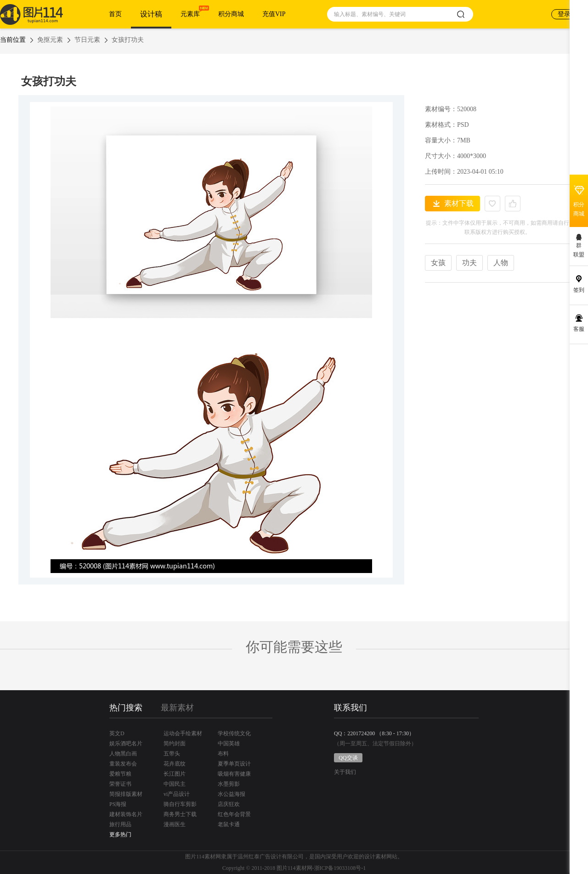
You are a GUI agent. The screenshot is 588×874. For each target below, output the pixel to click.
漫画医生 (175, 824)
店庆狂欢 (229, 804)
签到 (579, 290)
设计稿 (151, 14)
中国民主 (175, 784)
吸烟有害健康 (234, 774)
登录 (564, 14)
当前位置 (13, 40)
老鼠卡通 (229, 824)
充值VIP (274, 14)
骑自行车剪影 (180, 804)
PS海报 (118, 804)
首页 (115, 14)
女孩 (438, 263)
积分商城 (231, 14)
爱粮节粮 (120, 774)
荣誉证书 (120, 784)
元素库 (190, 14)
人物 (501, 263)
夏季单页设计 (234, 764)
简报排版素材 (126, 794)
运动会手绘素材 (183, 733)
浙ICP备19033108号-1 (340, 868)
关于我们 (345, 772)
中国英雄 (229, 743)
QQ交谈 (348, 758)
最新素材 (177, 708)
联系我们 (351, 708)
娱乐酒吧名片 (126, 743)
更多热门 (120, 834)
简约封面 (175, 743)
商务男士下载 (180, 814)
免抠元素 (50, 40)
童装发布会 (123, 764)
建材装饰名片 (126, 814)
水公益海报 (232, 794)
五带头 (172, 754)
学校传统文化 (234, 733)
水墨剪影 (229, 784)
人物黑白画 (123, 754)
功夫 (469, 263)
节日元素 (87, 40)
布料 (223, 754)
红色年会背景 (234, 814)
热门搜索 (126, 708)
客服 (579, 329)
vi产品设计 (177, 794)
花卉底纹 (175, 764)
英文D (117, 733)
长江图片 (175, 774)
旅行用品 (120, 824)
